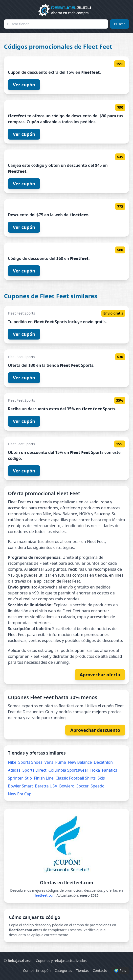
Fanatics (109, 770)
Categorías (63, 970)
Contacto (100, 970)
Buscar (120, 24)
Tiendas (82, 970)
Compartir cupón (37, 970)
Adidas (14, 770)
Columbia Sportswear (68, 770)
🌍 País (120, 970)
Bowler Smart (20, 786)
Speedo (97, 786)
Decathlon (103, 762)
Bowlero (67, 786)
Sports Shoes (30, 762)
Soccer (82, 786)
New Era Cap (20, 794)
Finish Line (44, 778)
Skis (101, 778)
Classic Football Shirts (76, 778)
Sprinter (15, 778)
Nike (12, 762)
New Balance (80, 762)
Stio (28, 778)
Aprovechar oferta (100, 675)
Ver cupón (24, 85)
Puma (61, 762)
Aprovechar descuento (95, 730)
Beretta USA (46, 786)
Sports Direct (34, 770)
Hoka (95, 770)
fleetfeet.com (45, 895)
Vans (49, 762)
